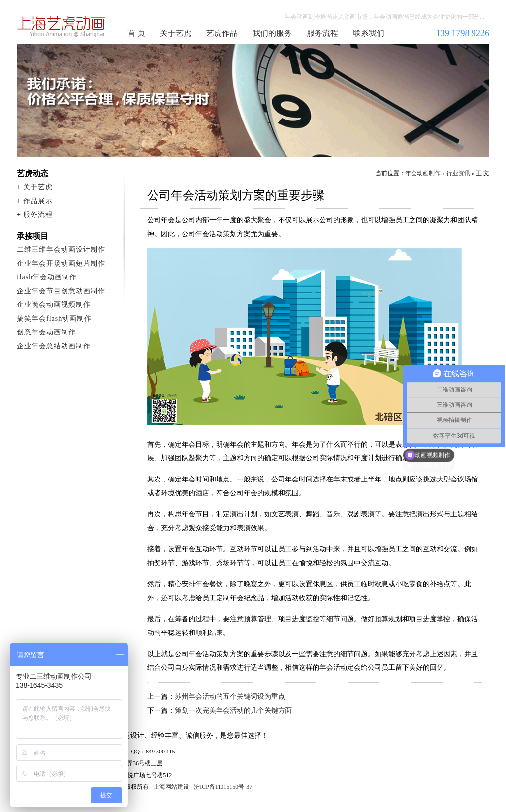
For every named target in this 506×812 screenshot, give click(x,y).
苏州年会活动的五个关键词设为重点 (230, 697)
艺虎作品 (222, 33)
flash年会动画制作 (47, 277)
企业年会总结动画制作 (54, 346)
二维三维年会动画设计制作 (61, 250)
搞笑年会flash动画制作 (54, 318)
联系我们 (369, 33)
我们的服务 (272, 33)
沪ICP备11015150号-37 (223, 787)
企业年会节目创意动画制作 (61, 291)
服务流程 (322, 33)
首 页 (136, 33)
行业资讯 (458, 173)
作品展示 (38, 201)
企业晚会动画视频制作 (54, 305)
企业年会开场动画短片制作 (61, 263)
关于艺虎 (176, 33)
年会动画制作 (62, 27)
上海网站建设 (171, 787)
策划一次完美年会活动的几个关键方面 (233, 710)
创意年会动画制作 (46, 332)
